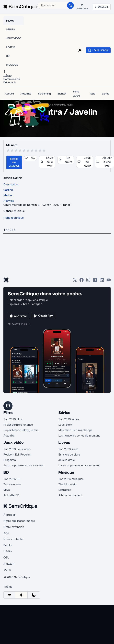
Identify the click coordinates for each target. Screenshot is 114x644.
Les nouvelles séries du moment (79, 435)
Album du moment (70, 495)
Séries (64, 413)
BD (6, 472)
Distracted (65, 490)
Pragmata (10, 460)
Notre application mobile (19, 521)
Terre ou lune (12, 484)
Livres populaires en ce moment (79, 465)
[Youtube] (109, 281)
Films (8, 413)
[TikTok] (95, 281)
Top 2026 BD (12, 479)
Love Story (65, 425)
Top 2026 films (13, 419)
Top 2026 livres (68, 449)
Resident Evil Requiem (17, 454)
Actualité (9, 435)
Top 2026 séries (69, 419)
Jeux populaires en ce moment (23, 465)
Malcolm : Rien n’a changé (75, 430)
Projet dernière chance (18, 425)
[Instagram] (88, 281)
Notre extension (14, 527)
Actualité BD (11, 495)
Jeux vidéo (14, 443)
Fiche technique (14, 218)
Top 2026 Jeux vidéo (17, 449)
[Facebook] (82, 281)
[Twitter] (75, 281)
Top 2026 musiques (71, 479)
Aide (6, 533)
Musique (19, 211)
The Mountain (67, 484)
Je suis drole (67, 460)
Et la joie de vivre (69, 454)
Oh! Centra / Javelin (64, 105)
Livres (64, 443)
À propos (9, 515)
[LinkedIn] (102, 281)
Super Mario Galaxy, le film (21, 430)
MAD (7, 490)
